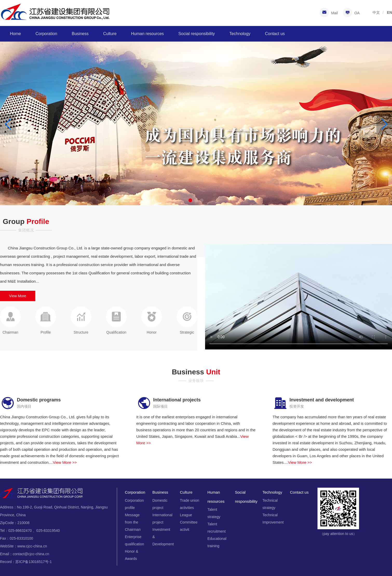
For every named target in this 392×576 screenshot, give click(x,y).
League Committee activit (189, 522)
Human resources (147, 34)
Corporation (46, 34)
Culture (110, 34)
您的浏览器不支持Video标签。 (299, 297)
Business (80, 34)
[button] (384, 124)
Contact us (275, 34)
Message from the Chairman (133, 522)
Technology (240, 34)
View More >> (65, 462)
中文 (376, 12)
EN (390, 12)
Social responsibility (197, 34)
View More (18, 296)
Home (15, 34)
